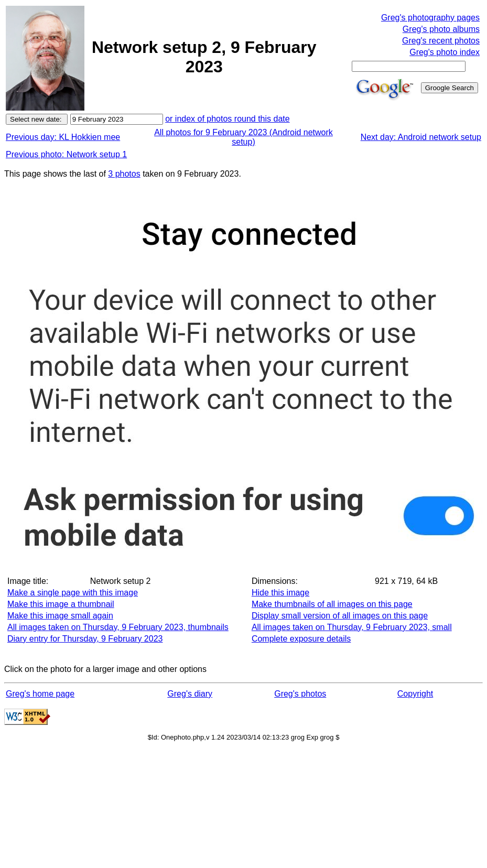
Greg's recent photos (441, 41)
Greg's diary (190, 694)
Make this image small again (60, 616)
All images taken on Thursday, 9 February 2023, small (352, 627)
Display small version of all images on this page (340, 616)
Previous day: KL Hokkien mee (63, 137)
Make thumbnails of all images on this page (332, 604)
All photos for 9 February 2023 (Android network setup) (243, 137)
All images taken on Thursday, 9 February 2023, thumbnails (118, 627)
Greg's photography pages (430, 18)
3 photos (124, 174)
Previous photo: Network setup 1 (66, 154)
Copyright (415, 694)
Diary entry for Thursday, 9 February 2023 (85, 639)
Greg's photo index (445, 52)
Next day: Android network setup (421, 137)
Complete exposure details (301, 639)
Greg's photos (300, 694)
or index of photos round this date (228, 119)
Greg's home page (40, 694)
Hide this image (280, 593)
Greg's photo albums (441, 29)
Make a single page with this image (73, 593)
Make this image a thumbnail (61, 604)
